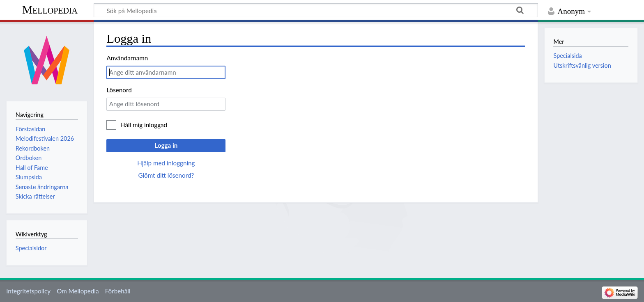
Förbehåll (118, 291)
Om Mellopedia (78, 291)
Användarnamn (127, 58)
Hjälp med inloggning (166, 163)
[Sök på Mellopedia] (316, 10)
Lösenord (119, 90)
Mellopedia (50, 10)
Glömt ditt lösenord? (166, 175)
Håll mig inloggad (144, 125)
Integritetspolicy (28, 291)
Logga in (166, 145)
